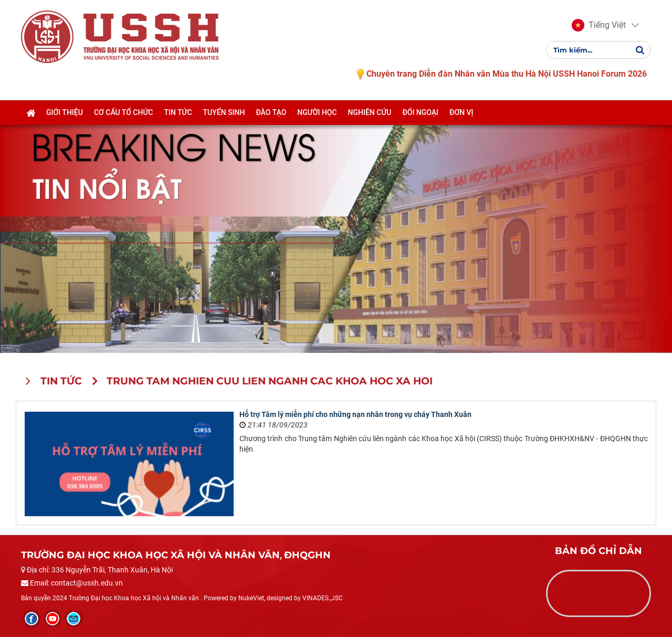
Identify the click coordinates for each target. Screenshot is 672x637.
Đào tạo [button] (271, 112)
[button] (599, 25)
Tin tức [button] (178, 112)
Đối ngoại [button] (420, 112)
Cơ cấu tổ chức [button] (124, 112)
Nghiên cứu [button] (370, 112)
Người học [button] (317, 112)
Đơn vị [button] (461, 112)
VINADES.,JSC (323, 598)
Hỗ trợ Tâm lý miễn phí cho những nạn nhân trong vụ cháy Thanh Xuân (355, 414)
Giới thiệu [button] (65, 112)
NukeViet (251, 598)
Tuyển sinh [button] (224, 112)
